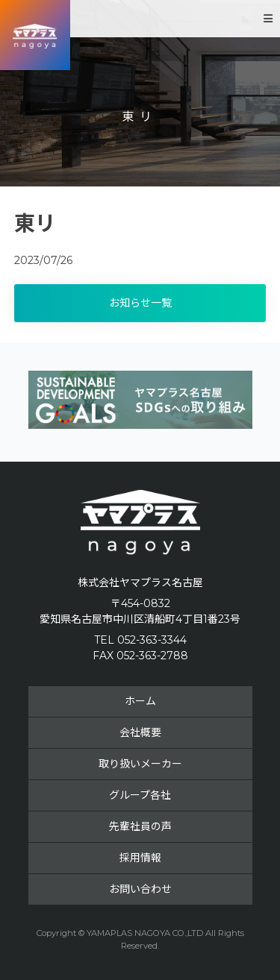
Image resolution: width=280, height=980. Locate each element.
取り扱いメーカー (140, 764)
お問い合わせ (140, 889)
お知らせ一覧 (140, 303)
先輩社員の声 (140, 826)
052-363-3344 (152, 640)
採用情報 (140, 858)
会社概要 (140, 732)
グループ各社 (140, 795)
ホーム (140, 701)
